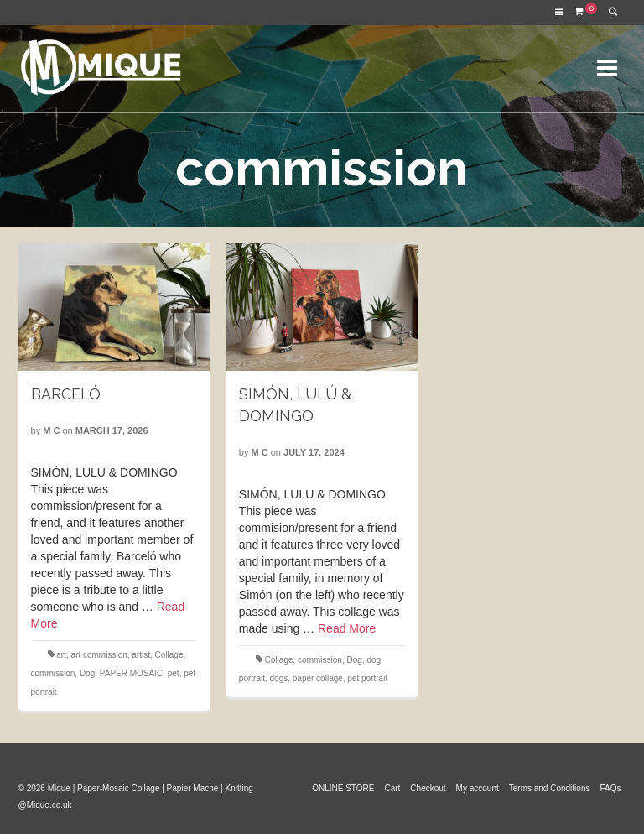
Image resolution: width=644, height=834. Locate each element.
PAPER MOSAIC (131, 673)
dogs (279, 678)
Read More (347, 628)
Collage (169, 655)
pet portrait (367, 678)
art (61, 655)
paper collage (318, 678)
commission (53, 673)
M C (51, 430)
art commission (99, 655)
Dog (87, 673)
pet (174, 673)
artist (141, 655)
